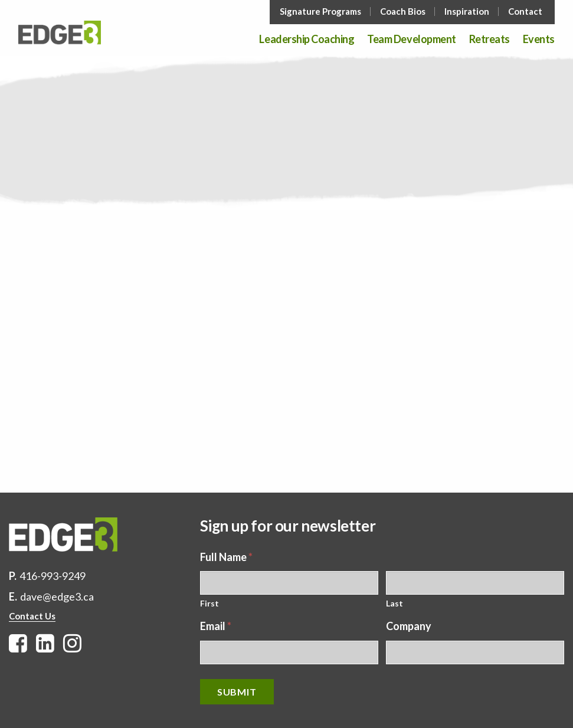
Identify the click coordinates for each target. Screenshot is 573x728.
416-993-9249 (53, 576)
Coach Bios (403, 12)
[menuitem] (322, 12)
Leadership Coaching (307, 40)
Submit (237, 692)
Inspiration (467, 12)
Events (539, 40)
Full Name (226, 557)
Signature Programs (320, 12)
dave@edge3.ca (57, 596)
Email (216, 626)
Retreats (489, 40)
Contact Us (32, 616)
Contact (525, 12)
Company (409, 626)
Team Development (411, 40)
